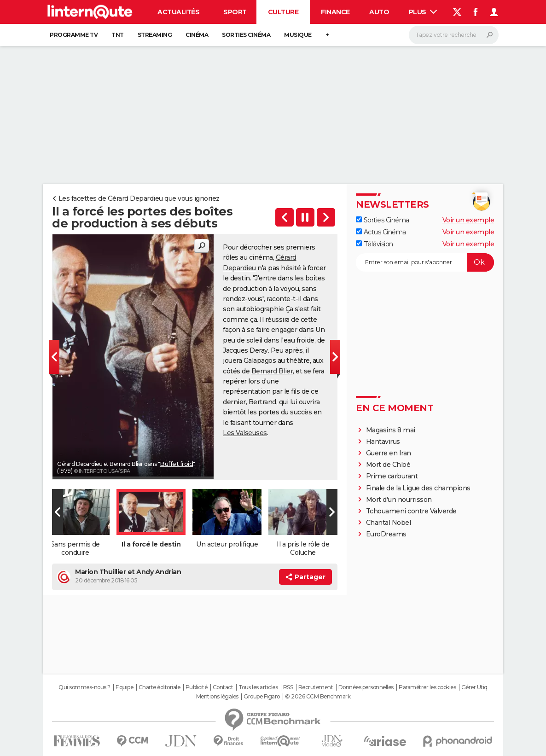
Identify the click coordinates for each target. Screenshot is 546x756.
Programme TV (74, 35)
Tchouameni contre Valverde (411, 511)
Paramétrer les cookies (427, 687)
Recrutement (316, 687)
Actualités (178, 12)
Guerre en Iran (389, 453)
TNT (118, 35)
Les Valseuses (245, 433)
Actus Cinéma (381, 232)
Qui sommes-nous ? (84, 687)
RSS (288, 687)
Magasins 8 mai (391, 430)
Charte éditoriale (160, 687)
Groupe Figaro (262, 697)
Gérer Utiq (474, 687)
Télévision (375, 244)
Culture (283, 12)
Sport (235, 12)
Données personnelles (366, 687)
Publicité (197, 687)
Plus (423, 12)
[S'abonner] (425, 262)
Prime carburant (392, 476)
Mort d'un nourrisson (399, 500)
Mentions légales (217, 697)
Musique (298, 35)
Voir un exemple (468, 220)
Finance (335, 12)
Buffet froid (176, 464)
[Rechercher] (454, 35)
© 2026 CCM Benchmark (318, 697)
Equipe (124, 687)
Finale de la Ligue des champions (418, 488)
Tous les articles (258, 687)
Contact (223, 687)
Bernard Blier (272, 371)
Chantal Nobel (389, 523)
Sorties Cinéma (383, 220)
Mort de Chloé (388, 465)
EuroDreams (386, 534)
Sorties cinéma (246, 35)
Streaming (155, 35)
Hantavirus (383, 442)
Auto (379, 12)
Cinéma (197, 35)
